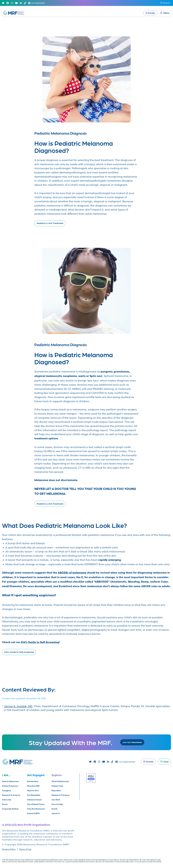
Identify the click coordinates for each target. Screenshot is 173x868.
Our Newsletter (34, 795)
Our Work (56, 800)
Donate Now (33, 781)
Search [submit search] (165, 3)
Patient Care (57, 786)
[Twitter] (3, 3)
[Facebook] (8, 3)
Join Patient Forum (36, 804)
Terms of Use (25, 849)
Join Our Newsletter (132, 742)
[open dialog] (165, 13)
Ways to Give (33, 791)
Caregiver (7, 791)
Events (55, 809)
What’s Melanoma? (60, 781)
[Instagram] (12, 3)
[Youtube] (16, 3)
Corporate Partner (10, 809)
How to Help (57, 804)
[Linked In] (21, 3)
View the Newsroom (36, 809)
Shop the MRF (33, 786)
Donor (5, 804)
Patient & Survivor (10, 786)
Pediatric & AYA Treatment (50, 223)
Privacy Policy (9, 849)
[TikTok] (25, 3)
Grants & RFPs (33, 813)
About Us (56, 813)
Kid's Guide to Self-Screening (19, 652)
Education (56, 791)
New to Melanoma (10, 781)
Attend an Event (34, 800)
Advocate (7, 800)
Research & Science (11, 795)
